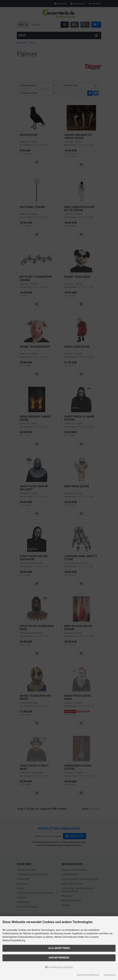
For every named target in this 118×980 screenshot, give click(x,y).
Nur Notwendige (59, 958)
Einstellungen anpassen (59, 967)
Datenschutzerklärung (88, 975)
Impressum (110, 975)
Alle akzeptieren (59, 948)
